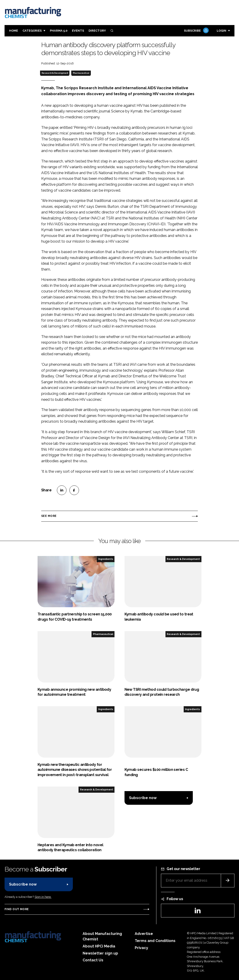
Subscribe (196, 31)
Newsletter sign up (100, 953)
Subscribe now (143, 798)
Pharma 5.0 (59, 31)
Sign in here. (43, 897)
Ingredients (106, 559)
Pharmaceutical (81, 73)
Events (78, 31)
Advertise (144, 934)
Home (14, 31)
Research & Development (55, 73)
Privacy (141, 948)
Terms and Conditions (155, 941)
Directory (97, 31)
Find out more (17, 909)
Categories (32, 31)
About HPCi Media (99, 946)
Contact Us (93, 960)
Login (221, 31)
